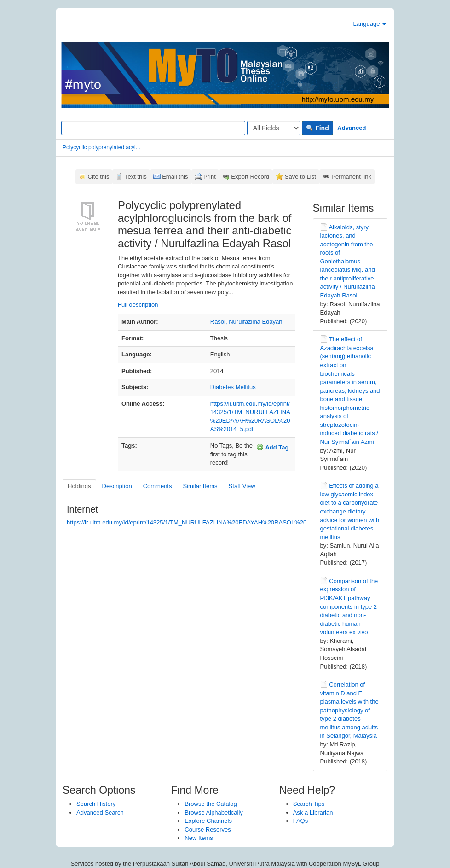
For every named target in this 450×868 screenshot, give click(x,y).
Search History (96, 804)
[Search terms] (153, 128)
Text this (136, 177)
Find (317, 128)
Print (210, 177)
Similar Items (200, 486)
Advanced (352, 128)
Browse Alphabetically (213, 813)
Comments (158, 486)
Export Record (250, 177)
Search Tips (309, 804)
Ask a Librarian (313, 813)
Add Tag (272, 447)
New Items (199, 838)
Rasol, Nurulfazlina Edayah (246, 322)
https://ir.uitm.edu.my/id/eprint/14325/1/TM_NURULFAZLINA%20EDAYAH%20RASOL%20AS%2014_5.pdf (208, 522)
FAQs (301, 821)
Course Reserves (208, 830)
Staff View (242, 486)
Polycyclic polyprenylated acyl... (101, 147)
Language (370, 24)
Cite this (99, 177)
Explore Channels (208, 821)
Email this (175, 177)
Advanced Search (100, 813)
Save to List (300, 177)
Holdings (79, 486)
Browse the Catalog (211, 804)
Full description (138, 305)
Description (117, 486)
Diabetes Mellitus (233, 387)
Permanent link (351, 177)
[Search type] (274, 128)
